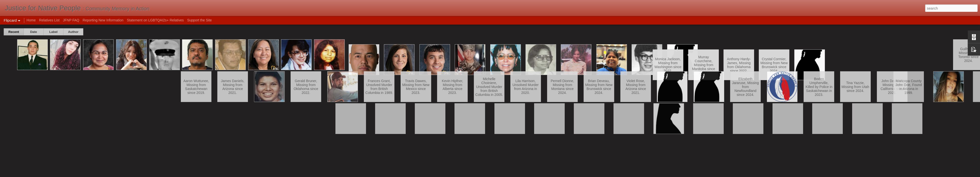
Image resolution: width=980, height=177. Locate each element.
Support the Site (199, 20)
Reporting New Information (103, 20)
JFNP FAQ (71, 20)
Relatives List (49, 20)
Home (31, 20)
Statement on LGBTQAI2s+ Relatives (155, 20)
